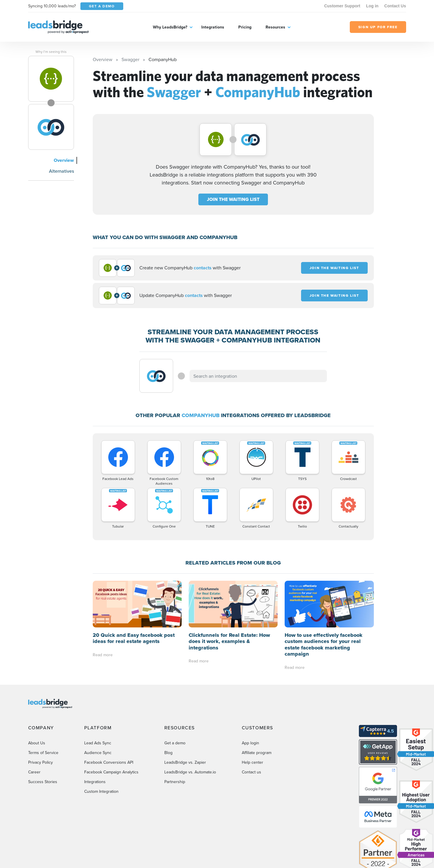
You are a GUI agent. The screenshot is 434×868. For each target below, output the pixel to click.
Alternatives (61, 171)
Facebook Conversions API (109, 716)
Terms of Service (43, 706)
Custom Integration (101, 745)
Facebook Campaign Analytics (111, 725)
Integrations (213, 27)
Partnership (175, 735)
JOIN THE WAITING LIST (233, 199)
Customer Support (342, 6)
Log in (372, 6)
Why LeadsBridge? (170, 27)
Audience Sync (98, 706)
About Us (37, 696)
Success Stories (43, 735)
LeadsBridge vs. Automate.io (190, 725)
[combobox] (258, 376)
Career (34, 725)
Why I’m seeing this (51, 52)
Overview (64, 160)
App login (250, 696)
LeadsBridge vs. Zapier (185, 716)
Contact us (251, 725)
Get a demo (175, 696)
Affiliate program (257, 706)
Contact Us (395, 6)
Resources (275, 27)
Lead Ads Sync (98, 696)
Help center (253, 716)
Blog (168, 706)
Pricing (245, 27)
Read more (103, 608)
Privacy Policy (40, 716)
